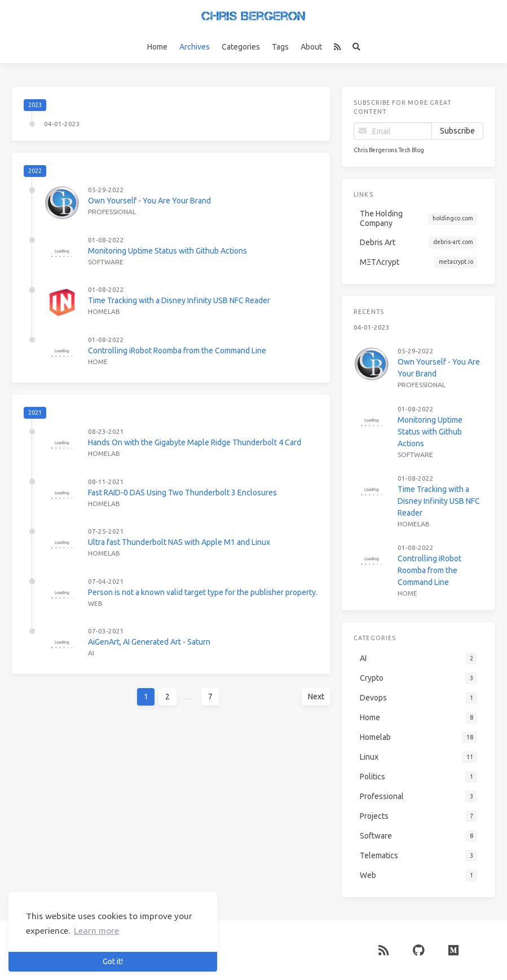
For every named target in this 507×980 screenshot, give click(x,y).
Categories (241, 47)
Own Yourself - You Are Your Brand (149, 201)
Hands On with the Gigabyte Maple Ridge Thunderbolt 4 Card (195, 442)
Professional (112, 212)
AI (91, 653)
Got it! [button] (113, 961)
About (311, 47)
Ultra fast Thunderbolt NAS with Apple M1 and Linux (179, 542)
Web (95, 603)
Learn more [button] (96, 931)
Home (157, 47)
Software (106, 262)
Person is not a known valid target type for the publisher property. (203, 592)
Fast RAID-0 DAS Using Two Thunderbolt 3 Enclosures (182, 493)
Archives (195, 47)
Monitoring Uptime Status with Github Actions (167, 251)
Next (316, 697)
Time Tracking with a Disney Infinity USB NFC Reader (179, 300)
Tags (280, 47)
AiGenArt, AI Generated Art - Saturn (149, 642)
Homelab (104, 311)
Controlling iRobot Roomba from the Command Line (177, 351)
